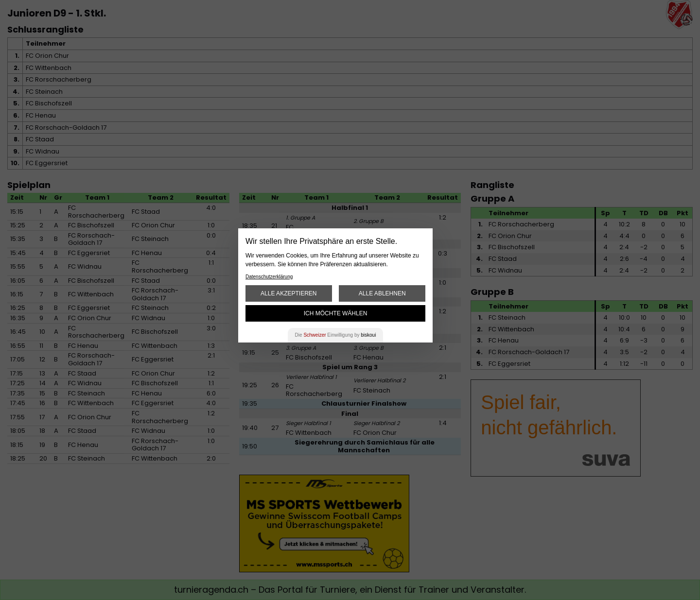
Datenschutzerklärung (269, 277)
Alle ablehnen (382, 293)
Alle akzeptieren (289, 293)
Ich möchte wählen (336, 313)
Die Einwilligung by (336, 335)
